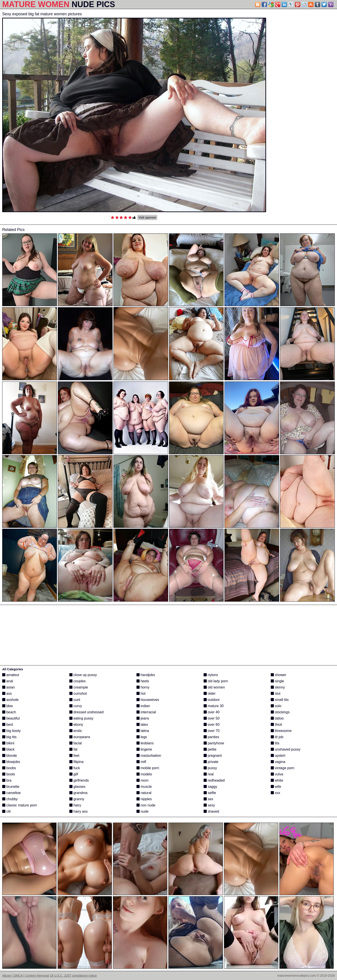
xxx (275, 793)
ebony (76, 725)
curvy (76, 706)
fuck (75, 768)
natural (144, 793)
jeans (143, 718)
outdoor (212, 700)
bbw (8, 706)
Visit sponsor (147, 217)
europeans (80, 737)
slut (276, 693)
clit (6, 811)
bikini (8, 743)
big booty (11, 731)
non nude (146, 805)
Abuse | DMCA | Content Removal (26, 976)
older (210, 693)
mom (142, 780)
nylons (211, 675)
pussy (210, 768)
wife (276, 787)
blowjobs (11, 762)
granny (77, 799)
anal (8, 681)
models (144, 774)
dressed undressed (87, 712)
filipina (76, 762)
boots (9, 774)
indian (143, 706)
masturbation (149, 756)
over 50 (212, 718)
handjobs (146, 675)
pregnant (213, 756)
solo (276, 706)
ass (7, 693)
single (277, 681)
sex (208, 799)
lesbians (145, 743)
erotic (76, 731)
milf (141, 762)
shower (279, 675)
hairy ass (78, 811)
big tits (9, 737)
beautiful (11, 718)
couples (78, 681)
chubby (10, 799)
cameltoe (11, 793)
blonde (10, 756)
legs (142, 737)
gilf (74, 774)
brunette (11, 787)
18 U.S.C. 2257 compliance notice (73, 976)
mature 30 (214, 706)
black (8, 749)
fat (73, 749)
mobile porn (148, 768)
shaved (211, 811)
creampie (79, 687)
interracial (146, 712)
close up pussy (83, 675)
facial (76, 743)
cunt (75, 700)
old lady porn (216, 681)
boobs (9, 768)
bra (7, 780)
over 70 (212, 731)
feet (74, 756)
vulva (277, 774)
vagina (278, 762)
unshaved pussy (286, 749)
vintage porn (283, 768)
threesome (281, 731)
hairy (75, 805)
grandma (78, 793)
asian (9, 687)
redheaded (214, 780)
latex (142, 725)
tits (275, 743)
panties (211, 737)
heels (143, 681)
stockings (280, 712)
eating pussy (81, 718)
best (8, 725)
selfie (210, 793)
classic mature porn (20, 805)
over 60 (212, 725)
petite (210, 749)
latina (143, 731)
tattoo (277, 718)
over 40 (212, 712)
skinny (278, 687)
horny (143, 687)
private (211, 762)
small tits (280, 700)
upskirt (278, 756)
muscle (144, 787)
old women (214, 687)
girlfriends (79, 780)
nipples (144, 799)
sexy (209, 805)
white (277, 780)
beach (9, 712)
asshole (10, 700)
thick (276, 725)
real (209, 774)
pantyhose (214, 743)
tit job (277, 737)
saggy (210, 787)
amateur (11, 675)
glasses (77, 787)
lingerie (144, 749)
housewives (148, 700)
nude (142, 811)
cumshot (78, 693)
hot (141, 693)
